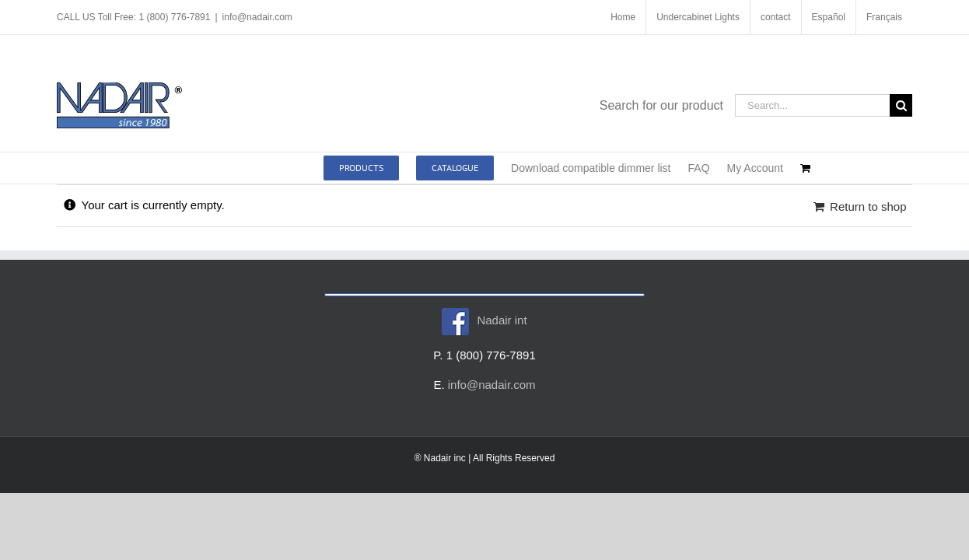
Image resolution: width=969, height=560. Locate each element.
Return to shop (868, 206)
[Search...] (812, 105)
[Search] (901, 105)
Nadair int (484, 320)
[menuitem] (829, 17)
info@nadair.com (257, 17)
